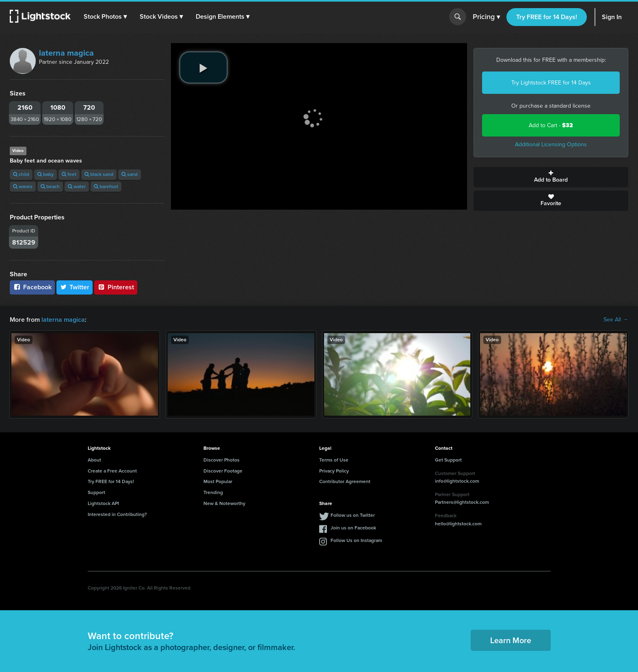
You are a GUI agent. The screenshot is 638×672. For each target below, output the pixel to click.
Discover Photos (222, 460)
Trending (213, 492)
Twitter (75, 287)
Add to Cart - (551, 125)
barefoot (106, 186)
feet (69, 174)
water (77, 186)
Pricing (486, 17)
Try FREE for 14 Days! (547, 17)
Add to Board (551, 177)
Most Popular (218, 481)
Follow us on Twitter (353, 515)
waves (23, 186)
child (21, 174)
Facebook (32, 287)
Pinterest (116, 287)
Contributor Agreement (345, 481)
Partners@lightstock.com (462, 502)
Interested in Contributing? (117, 514)
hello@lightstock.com (458, 524)
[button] (105, 17)
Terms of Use (334, 460)
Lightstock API (103, 503)
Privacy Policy (334, 471)
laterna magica (66, 53)
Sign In (612, 17)
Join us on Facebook (353, 528)
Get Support (448, 460)
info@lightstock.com (457, 481)
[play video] (203, 67)
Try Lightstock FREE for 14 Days (551, 83)
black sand (99, 174)
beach (50, 186)
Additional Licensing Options (551, 144)
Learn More (511, 640)
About (94, 460)
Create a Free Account (112, 471)
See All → (616, 320)
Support (96, 492)
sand (130, 174)
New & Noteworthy (224, 503)
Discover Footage (223, 471)
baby (45, 174)
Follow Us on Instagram (356, 540)
